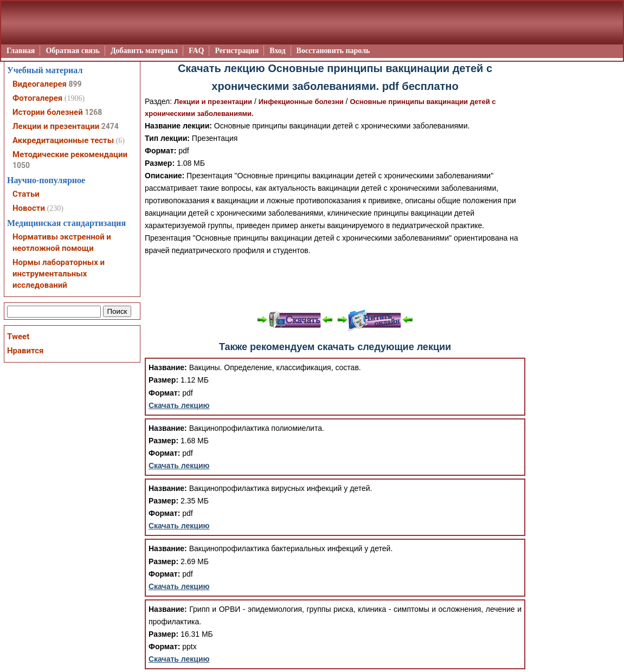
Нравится (25, 351)
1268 (93, 112)
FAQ (197, 51)
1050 (21, 165)
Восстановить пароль (333, 51)
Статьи (26, 194)
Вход (277, 51)
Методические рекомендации (70, 154)
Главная (21, 51)
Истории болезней (48, 112)
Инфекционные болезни (301, 102)
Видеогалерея (40, 84)
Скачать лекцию (179, 405)
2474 (110, 126)
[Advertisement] (335, 282)
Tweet (18, 337)
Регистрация (237, 51)
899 (75, 84)
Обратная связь (73, 51)
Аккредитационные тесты (63, 140)
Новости (29, 208)
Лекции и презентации (213, 102)
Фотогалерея (37, 98)
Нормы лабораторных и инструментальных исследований (59, 274)
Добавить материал (144, 51)
